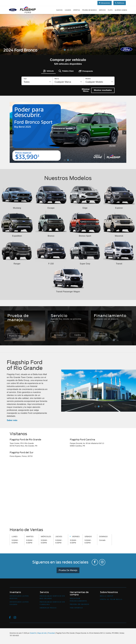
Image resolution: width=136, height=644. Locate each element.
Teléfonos (120, 3)
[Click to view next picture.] (118, 132)
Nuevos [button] (59, 10)
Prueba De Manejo (68, 570)
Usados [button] (68, 10)
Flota (110, 10)
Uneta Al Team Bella (111, 599)
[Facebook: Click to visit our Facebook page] (95, 562)
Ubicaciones (104, 3)
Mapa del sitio (42, 633)
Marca (57, 79)
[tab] (49, 71)
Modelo (88, 79)
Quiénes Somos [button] (121, 10)
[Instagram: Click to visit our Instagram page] (102, 562)
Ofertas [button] (77, 10)
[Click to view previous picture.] (18, 132)
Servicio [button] (102, 10)
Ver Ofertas (76, 608)
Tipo (25, 79)
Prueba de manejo (89, 10)
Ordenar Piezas (48, 608)
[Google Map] (68, 493)
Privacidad (51, 633)
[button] (10, 43)
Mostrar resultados (103, 90)
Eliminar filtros (86, 90)
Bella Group (107, 596)
